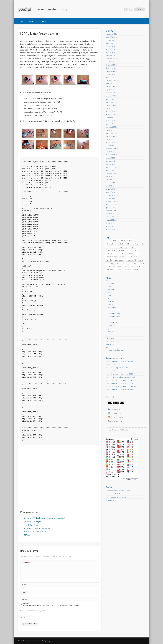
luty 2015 (109, 139)
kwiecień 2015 (111, 133)
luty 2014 (109, 152)
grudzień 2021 (111, 49)
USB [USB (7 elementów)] (132, 266)
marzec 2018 (110, 71)
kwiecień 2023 (111, 43)
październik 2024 (112, 34)
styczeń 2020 (110, 65)
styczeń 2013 (110, 189)
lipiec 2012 (109, 208)
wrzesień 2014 (111, 149)
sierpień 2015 (110, 121)
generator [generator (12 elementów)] (122, 250)
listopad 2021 (110, 53)
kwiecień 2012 (111, 217)
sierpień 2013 (110, 167)
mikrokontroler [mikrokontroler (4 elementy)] (112, 257)
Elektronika (109, 281)
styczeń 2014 (110, 155)
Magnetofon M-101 (121, 368)
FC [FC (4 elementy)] (126, 247)
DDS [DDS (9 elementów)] (114, 247)
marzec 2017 (110, 87)
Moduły (111, 304)
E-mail (24, 592)
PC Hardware (113, 323)
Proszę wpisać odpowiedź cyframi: (33, 611)
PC (107, 320)
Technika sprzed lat (112, 341)
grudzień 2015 (111, 115)
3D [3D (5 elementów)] (108, 241)
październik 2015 (112, 118)
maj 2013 (109, 177)
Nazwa (24, 585)
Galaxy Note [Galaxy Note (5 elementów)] (111, 250)
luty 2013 (109, 186)
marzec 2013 (110, 183)
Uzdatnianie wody (112, 500)
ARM (110, 293)
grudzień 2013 (111, 158)
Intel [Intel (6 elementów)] (123, 254)
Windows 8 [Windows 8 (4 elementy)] (110, 270)
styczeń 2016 (110, 111)
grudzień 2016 (111, 93)
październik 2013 (112, 164)
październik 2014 (112, 146)
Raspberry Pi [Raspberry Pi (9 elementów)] (132, 260)
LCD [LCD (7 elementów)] (138, 254)
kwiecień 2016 (111, 102)
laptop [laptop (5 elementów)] (131, 254)
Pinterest (138, 9)
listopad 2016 (110, 96)
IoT (109, 299)
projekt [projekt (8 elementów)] (109, 260)
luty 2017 (109, 90)
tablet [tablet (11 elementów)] (109, 266)
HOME (21, 21)
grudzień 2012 (111, 192)
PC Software (112, 326)
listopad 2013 (110, 161)
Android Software (114, 317)
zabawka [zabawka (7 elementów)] (128, 270)
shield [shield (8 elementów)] (125, 263)
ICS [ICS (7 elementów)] (117, 254)
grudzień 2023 (111, 37)
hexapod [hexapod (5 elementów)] (110, 254)
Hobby (108, 347)
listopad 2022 (110, 46)
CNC (109, 335)
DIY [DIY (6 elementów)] (121, 247)
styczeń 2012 (110, 226)
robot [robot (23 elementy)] (141, 260)
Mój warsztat (110, 338)
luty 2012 (109, 223)
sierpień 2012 (110, 204)
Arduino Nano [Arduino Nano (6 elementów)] (111, 244)
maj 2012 (109, 214)
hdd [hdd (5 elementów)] (136, 250)
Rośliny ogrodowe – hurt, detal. (116, 497)
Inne (107, 329)
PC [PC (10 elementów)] (136, 257)
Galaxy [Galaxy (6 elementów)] (133, 247)
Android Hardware (114, 314)
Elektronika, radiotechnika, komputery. (52, 9)
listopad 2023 (110, 40)
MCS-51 (111, 296)
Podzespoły (112, 307)
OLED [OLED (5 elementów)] (130, 257)
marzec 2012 (110, 220)
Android (108, 311)
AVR (109, 287)
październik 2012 (112, 198)
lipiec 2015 (109, 124)
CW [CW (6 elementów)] (108, 247)
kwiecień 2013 (111, 180)
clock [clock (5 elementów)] (143, 244)
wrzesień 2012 (111, 201)
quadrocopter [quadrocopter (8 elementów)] (120, 260)
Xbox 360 (111, 332)
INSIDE (45, 21)
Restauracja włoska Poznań (115, 494)
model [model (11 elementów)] (122, 257)
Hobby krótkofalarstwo (116, 350)
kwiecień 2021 (111, 56)
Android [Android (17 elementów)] (122, 241)
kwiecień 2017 (111, 83)
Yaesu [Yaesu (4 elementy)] (120, 270)
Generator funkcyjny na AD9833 (122, 362)
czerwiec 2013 (111, 174)
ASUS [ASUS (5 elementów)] (121, 244)
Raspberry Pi (112, 289)
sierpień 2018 (110, 68)
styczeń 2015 (110, 142)
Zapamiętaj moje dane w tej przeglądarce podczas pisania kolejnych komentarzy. (52, 605)
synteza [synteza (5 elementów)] (142, 263)
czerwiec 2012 (111, 211)
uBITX (113, 365)
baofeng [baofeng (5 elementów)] (135, 244)
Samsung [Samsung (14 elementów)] (110, 263)
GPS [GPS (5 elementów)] (130, 250)
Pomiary (111, 302)
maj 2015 (109, 130)
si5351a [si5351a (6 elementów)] (133, 263)
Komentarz (26, 562)
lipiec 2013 (109, 170)
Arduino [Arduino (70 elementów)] (131, 241)
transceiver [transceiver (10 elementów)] (118, 266)
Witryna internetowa (26, 601)
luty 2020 (109, 62)
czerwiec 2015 (111, 127)
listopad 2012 (110, 195)
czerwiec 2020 (111, 59)
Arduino (111, 284)
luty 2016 (109, 108)
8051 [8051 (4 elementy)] (114, 241)
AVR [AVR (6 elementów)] (128, 244)
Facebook (133, 9)
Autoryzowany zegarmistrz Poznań (118, 491)
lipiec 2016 (109, 99)
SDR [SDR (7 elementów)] (118, 263)
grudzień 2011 (111, 229)
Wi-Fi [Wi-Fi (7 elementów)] (139, 266)
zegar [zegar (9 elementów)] (136, 270)
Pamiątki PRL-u (111, 344)
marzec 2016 (110, 105)
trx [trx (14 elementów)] (126, 266)
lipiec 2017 (109, 77)
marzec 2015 (110, 136)
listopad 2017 (110, 74)
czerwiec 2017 (111, 80)
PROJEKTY (33, 21)
